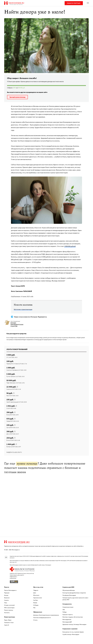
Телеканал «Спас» (9, 623)
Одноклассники (38, 598)
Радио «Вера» (8, 620)
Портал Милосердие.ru (10, 590)
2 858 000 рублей (70, 246)
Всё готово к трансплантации (23, 309)
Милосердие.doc (67, 619)
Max (34, 608)
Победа (65, 612)
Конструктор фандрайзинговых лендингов (74, 593)
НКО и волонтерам (9, 608)
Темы (6, 603)
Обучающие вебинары (69, 590)
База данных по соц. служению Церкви (73, 632)
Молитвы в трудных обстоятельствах (73, 617)
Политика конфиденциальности (42, 618)
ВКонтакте (36, 595)
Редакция (7, 593)
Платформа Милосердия (69, 595)
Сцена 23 (7, 625)
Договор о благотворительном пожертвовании (46, 615)
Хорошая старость (68, 615)
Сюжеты (6, 600)
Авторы (6, 595)
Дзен (35, 593)
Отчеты (35, 620)
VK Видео (36, 605)
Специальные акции (68, 607)
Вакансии (7, 598)
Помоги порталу (74, 3)
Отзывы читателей (9, 605)
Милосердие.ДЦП (67, 622)
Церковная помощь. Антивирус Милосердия (74, 624)
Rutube (35, 603)
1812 (64, 610)
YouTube (36, 600)
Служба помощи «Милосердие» (71, 634)
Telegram (36, 590)
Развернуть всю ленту (14, 452)
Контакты (7, 613)
